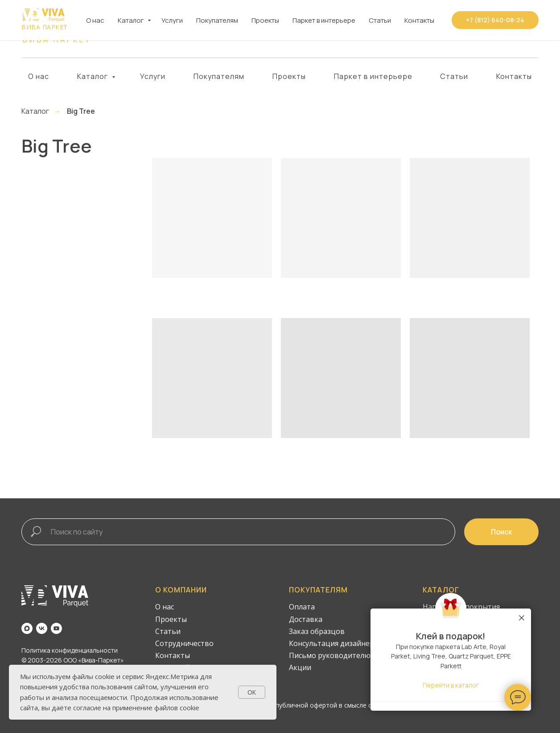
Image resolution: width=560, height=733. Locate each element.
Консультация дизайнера (334, 643)
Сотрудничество (184, 643)
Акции (300, 667)
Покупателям (219, 76)
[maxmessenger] (119, 29)
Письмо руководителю (330, 655)
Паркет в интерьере (373, 76)
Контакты (514, 76)
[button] (495, 29)
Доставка (306, 619)
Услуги (153, 76)
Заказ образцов (317, 631)
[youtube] (154, 29)
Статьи (454, 76)
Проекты (289, 76)
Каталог (93, 76)
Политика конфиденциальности (70, 650)
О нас (39, 76)
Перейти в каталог (451, 685)
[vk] (137, 29)
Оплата (302, 607)
